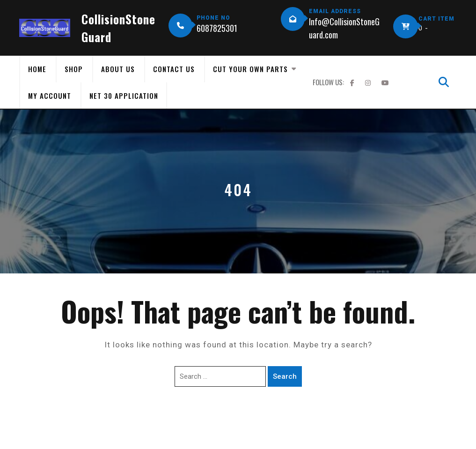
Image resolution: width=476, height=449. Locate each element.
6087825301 (217, 28)
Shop (74, 69)
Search (285, 376)
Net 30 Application (124, 96)
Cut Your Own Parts (250, 69)
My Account (50, 96)
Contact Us (174, 69)
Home (37, 69)
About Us (118, 69)
